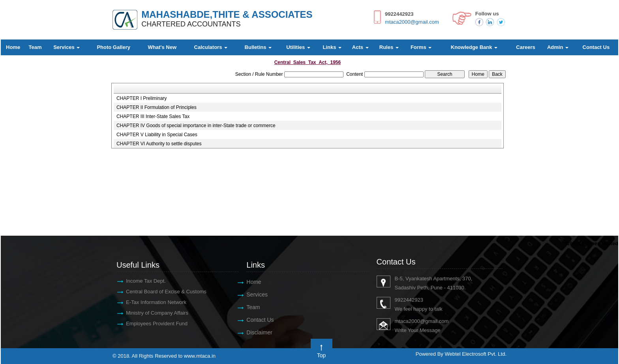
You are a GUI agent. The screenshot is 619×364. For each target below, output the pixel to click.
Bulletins (258, 47)
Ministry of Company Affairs (153, 313)
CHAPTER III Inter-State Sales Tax (153, 116)
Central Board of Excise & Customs (162, 292)
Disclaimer (255, 332)
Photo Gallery (113, 47)
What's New (162, 47)
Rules (389, 47)
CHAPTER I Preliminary (142, 98)
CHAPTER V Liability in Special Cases (157, 135)
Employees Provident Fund (153, 324)
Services (67, 47)
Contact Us (596, 47)
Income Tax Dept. (142, 281)
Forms (421, 47)
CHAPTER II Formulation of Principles (157, 107)
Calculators (211, 47)
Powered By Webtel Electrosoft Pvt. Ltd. (461, 354)
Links (332, 47)
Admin (558, 47)
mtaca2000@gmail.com (412, 22)
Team (35, 47)
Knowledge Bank (474, 47)
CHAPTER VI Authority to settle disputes (159, 144)
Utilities (298, 47)
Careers (525, 47)
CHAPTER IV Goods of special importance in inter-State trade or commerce (196, 126)
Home (13, 47)
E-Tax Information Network (152, 302)
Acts (360, 47)
